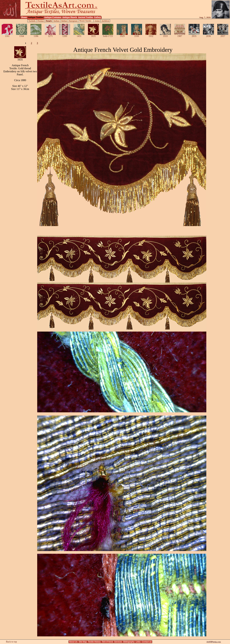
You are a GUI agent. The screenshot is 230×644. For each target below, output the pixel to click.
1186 (36, 35)
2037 (223, 35)
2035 (194, 35)
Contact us (147, 642)
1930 (137, 35)
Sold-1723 (108, 35)
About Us (73, 642)
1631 (93, 35)
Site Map (83, 642)
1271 (50, 35)
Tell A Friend (107, 642)
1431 (79, 35)
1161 (7, 35)
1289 (65, 35)
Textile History (94, 642)
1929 (122, 35)
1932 (151, 35)
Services (118, 642)
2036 (208, 35)
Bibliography (129, 642)
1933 (165, 35)
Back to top (11, 642)
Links (138, 642)
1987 (180, 35)
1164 (22, 35)
